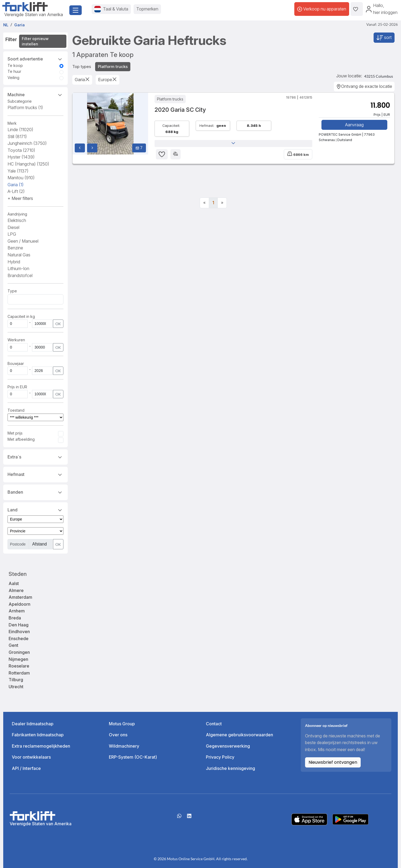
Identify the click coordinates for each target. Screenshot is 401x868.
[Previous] (204, 203)
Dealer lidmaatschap (33, 724)
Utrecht (16, 687)
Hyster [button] (21, 157)
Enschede (19, 639)
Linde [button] (20, 130)
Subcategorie (20, 101)
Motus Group (122, 724)
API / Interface (26, 768)
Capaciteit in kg (21, 316)
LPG (12, 234)
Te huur (14, 71)
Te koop (15, 65)
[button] (20, 198)
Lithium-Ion (18, 268)
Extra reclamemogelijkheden (41, 746)
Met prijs (15, 433)
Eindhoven (19, 632)
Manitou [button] (21, 178)
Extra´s (35, 457)
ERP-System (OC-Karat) (133, 757)
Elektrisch (17, 220)
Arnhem (17, 611)
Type (12, 291)
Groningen (19, 652)
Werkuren (16, 340)
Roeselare (19, 666)
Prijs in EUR (17, 387)
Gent (13, 645)
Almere (16, 590)
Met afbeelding (21, 439)
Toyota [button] (21, 150)
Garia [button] (16, 185)
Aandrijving (17, 214)
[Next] (222, 203)
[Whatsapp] (179, 818)
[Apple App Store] (309, 819)
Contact (214, 724)
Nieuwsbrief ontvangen (333, 762)
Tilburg (16, 680)
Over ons (118, 735)
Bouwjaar (16, 363)
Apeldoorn (19, 604)
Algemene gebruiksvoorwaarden (239, 735)
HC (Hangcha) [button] (28, 164)
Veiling (13, 78)
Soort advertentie (35, 59)
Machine (35, 94)
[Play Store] (350, 819)
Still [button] (17, 137)
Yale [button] (18, 171)
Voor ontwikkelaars (31, 757)
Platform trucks (25, 107)
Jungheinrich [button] (27, 143)
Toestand (16, 410)
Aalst (14, 583)
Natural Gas (19, 255)
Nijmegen (18, 659)
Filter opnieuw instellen (35, 41)
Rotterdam (19, 673)
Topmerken (147, 9)
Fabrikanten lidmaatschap (38, 735)
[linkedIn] (189, 818)
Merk (12, 123)
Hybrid (14, 262)
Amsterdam (20, 597)
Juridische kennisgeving (230, 768)
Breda (15, 618)
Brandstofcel (20, 275)
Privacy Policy (220, 757)
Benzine (15, 248)
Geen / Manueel (23, 241)
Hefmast (35, 474)
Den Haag (19, 625)
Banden (35, 492)
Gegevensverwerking (228, 746)
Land (35, 510)
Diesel (13, 227)
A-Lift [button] (16, 191)
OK (58, 324)
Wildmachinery (124, 746)
